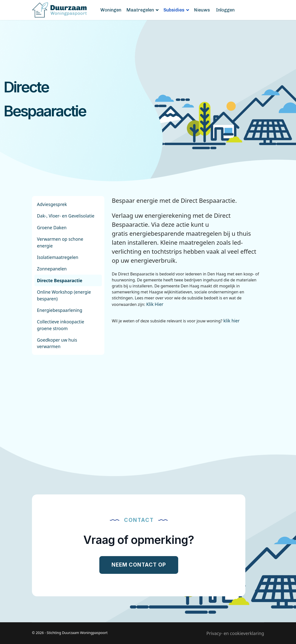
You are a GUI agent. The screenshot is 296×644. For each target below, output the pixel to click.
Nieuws (202, 10)
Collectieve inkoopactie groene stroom (61, 325)
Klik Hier (155, 304)
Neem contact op (139, 565)
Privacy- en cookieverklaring (235, 633)
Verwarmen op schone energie (60, 242)
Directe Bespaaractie (60, 280)
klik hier (231, 321)
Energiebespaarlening (60, 310)
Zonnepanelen (52, 269)
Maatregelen (140, 10)
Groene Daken (52, 227)
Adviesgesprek (52, 204)
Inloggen (225, 10)
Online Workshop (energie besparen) (64, 295)
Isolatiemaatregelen (58, 257)
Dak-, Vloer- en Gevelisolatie (66, 216)
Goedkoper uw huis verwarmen (57, 343)
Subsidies (174, 10)
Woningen (111, 10)
